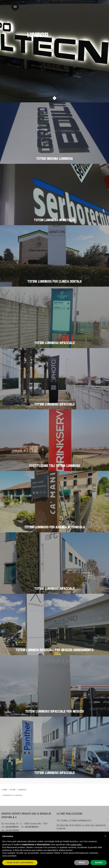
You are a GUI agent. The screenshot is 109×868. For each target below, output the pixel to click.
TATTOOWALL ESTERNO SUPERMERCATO (74, 821)
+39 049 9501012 (31, 827)
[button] (105, 836)
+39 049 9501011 (12, 827)
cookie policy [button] (76, 845)
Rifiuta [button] (82, 862)
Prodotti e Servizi (13, 796)
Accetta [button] (99, 862)
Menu (14, 5)
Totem (13, 790)
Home (5, 790)
